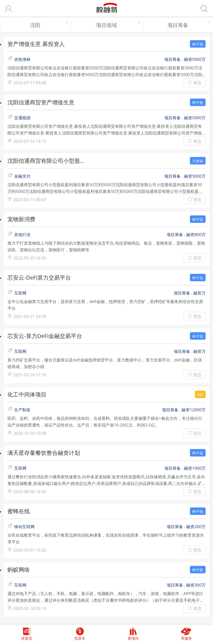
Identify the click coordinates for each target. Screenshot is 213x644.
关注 (197, 83)
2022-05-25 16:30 (30, 258)
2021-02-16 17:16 (30, 375)
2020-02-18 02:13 (30, 608)
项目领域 (117, 25)
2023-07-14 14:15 (30, 141)
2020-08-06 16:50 (30, 491)
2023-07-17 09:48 (30, 83)
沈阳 (48, 25)
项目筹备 (188, 25)
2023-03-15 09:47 (30, 199)
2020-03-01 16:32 (30, 550)
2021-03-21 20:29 (30, 316)
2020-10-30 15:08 (30, 433)
